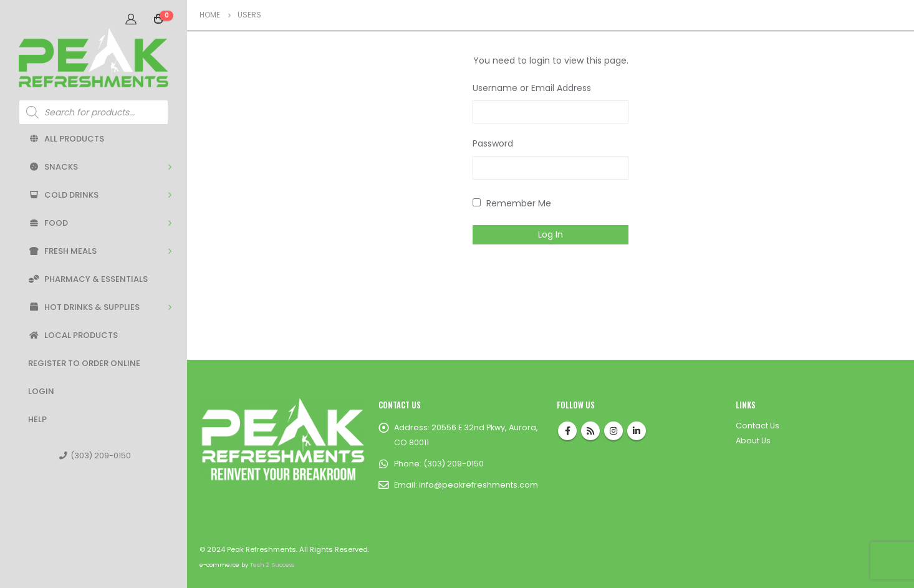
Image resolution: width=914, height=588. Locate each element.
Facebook (567, 431)
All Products (66, 139)
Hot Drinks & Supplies (84, 307)
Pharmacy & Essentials (88, 279)
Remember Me (512, 203)
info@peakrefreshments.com (479, 485)
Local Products (73, 335)
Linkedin (637, 431)
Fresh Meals (62, 251)
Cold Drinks (63, 195)
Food (48, 223)
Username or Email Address (532, 88)
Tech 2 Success (272, 565)
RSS (590, 431)
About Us (753, 441)
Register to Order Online (84, 363)
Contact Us (758, 426)
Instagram (613, 431)
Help (37, 419)
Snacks (53, 167)
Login (41, 391)
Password (493, 143)
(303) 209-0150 (95, 455)
